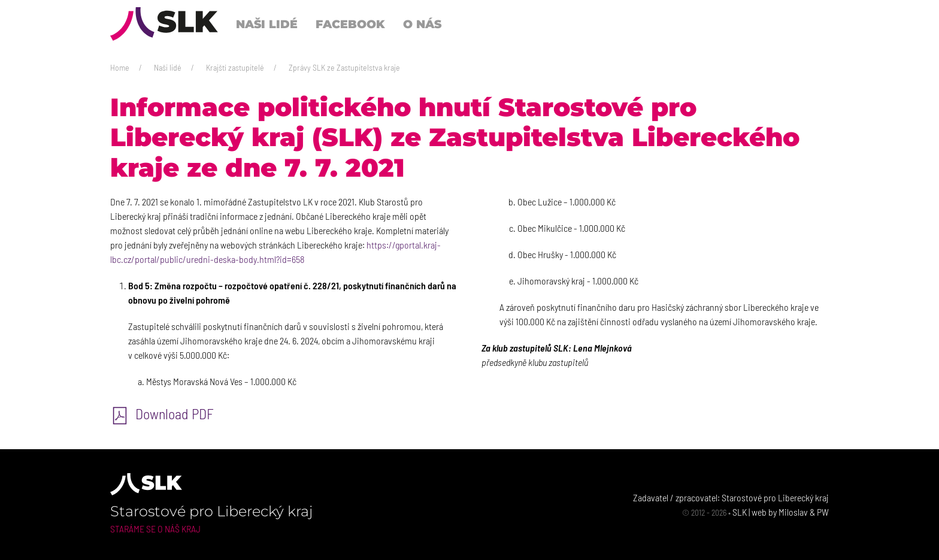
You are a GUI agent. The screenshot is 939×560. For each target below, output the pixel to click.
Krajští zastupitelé (235, 67)
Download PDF (162, 414)
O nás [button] (422, 24)
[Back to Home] (164, 24)
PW (823, 512)
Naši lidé (168, 67)
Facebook (350, 24)
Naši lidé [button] (267, 24)
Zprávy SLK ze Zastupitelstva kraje (344, 67)
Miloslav (793, 512)
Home (120, 67)
